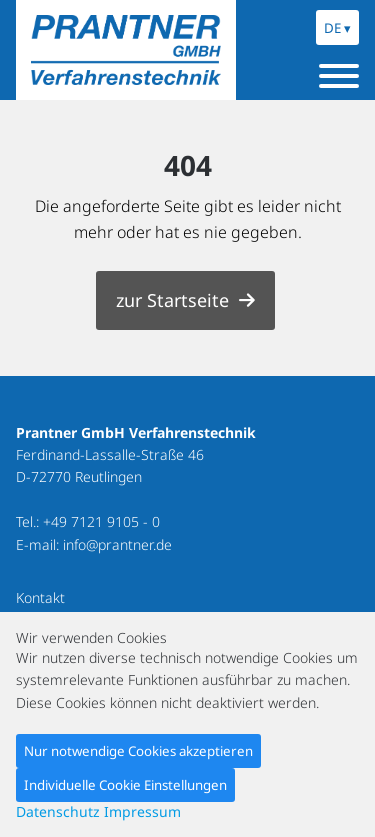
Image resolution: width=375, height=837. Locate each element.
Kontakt (40, 597)
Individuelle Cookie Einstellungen (125, 785)
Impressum (142, 811)
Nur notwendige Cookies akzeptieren (138, 751)
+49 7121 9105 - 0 (101, 521)
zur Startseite (172, 300)
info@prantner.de (117, 544)
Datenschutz (58, 811)
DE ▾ (337, 28)
